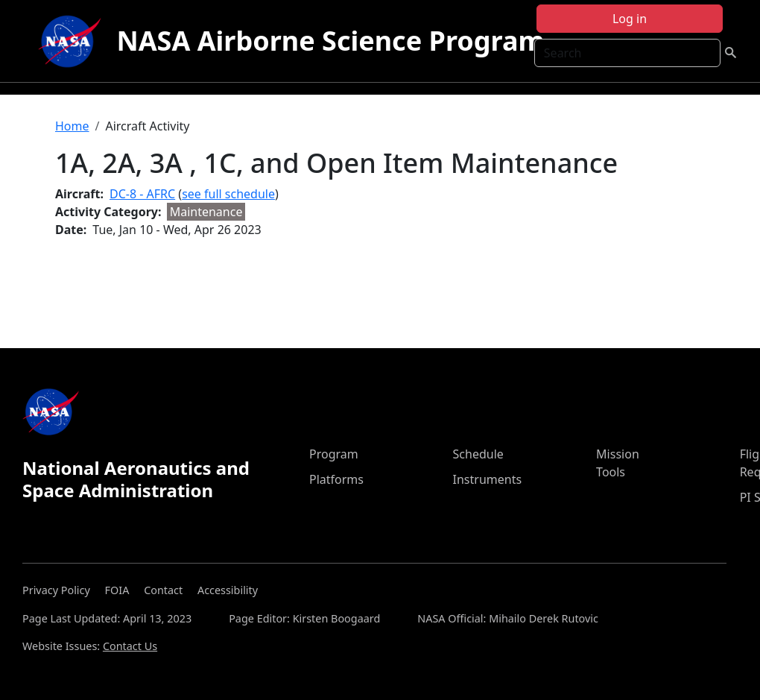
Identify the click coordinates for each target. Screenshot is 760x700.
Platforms (336, 479)
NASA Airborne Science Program (330, 41)
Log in (630, 19)
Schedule (478, 454)
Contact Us (130, 646)
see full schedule (228, 194)
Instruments (488, 479)
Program (334, 454)
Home (72, 126)
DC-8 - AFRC (142, 194)
